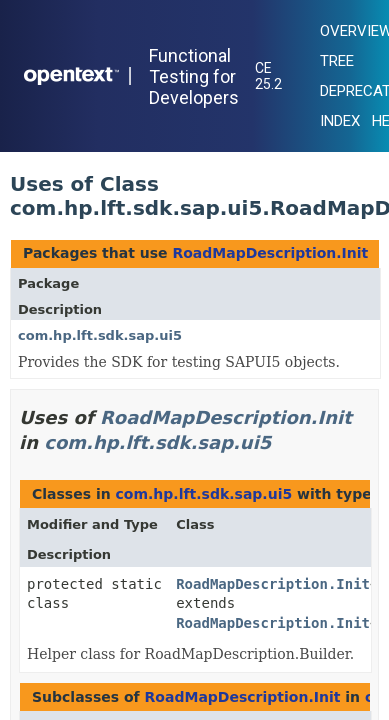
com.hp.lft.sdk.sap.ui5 (100, 335)
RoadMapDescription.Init (270, 253)
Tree (337, 61)
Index (340, 121)
